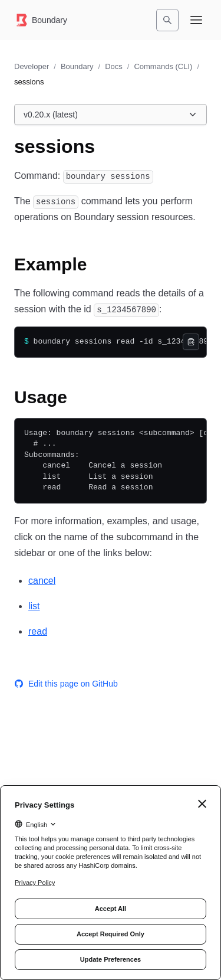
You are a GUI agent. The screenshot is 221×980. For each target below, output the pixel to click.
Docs (114, 66)
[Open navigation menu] (196, 20)
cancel (42, 581)
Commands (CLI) (163, 66)
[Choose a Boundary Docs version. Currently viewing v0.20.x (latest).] (111, 115)
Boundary (77, 66)
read (38, 631)
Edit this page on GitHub (66, 684)
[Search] (167, 20)
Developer (32, 66)
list (34, 606)
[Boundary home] (41, 20)
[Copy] (191, 342)
